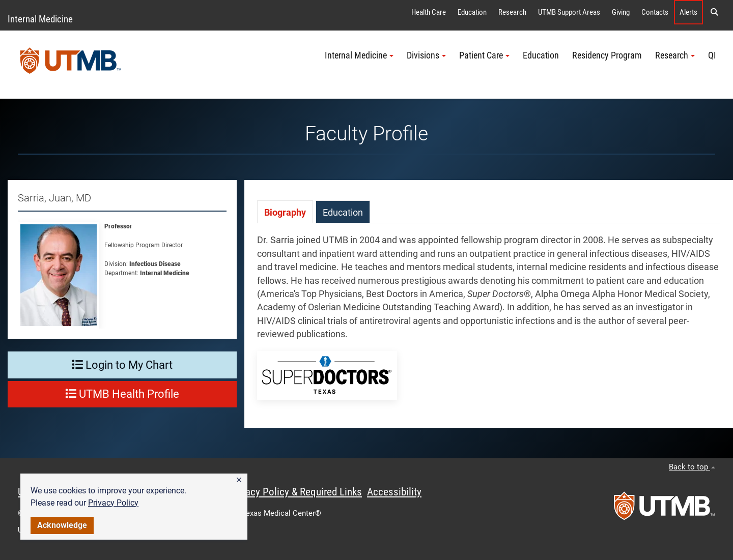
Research (512, 12)
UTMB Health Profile (122, 394)
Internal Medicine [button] (359, 55)
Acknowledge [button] (62, 525)
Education (472, 12)
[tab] (285, 212)
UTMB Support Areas (569, 12)
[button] (239, 480)
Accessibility (394, 492)
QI (712, 55)
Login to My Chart (122, 365)
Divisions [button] (426, 55)
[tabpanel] (489, 326)
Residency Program (607, 55)
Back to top (692, 467)
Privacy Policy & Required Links (295, 492)
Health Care (429, 12)
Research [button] (675, 55)
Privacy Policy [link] (113, 503)
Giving (621, 12)
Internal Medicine (40, 19)
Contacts (655, 12)
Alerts (688, 12)
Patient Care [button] (484, 55)
